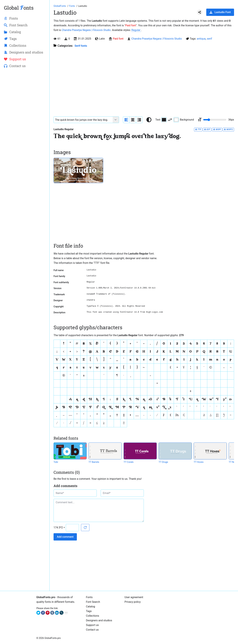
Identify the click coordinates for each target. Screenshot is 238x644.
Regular (136, 30)
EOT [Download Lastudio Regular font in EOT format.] (207, 129)
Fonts (89, 597)
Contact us (92, 630)
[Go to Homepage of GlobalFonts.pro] (60, 6)
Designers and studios (99, 620)
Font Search (93, 602)
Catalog (90, 606)
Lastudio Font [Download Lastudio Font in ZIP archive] (220, 12)
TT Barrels (94, 462)
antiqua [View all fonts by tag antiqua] (201, 39)
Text (161, 120)
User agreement (134, 597)
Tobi (56, 462)
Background (184, 120)
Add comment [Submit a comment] (65, 537)
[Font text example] (83, 120)
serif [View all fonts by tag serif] (209, 39)
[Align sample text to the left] (126, 120)
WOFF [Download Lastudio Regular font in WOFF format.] (217, 129)
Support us (92, 625)
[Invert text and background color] (170, 120)
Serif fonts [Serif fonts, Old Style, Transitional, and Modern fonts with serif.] (81, 46)
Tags (89, 611)
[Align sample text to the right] (139, 120)
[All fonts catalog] (72, 6)
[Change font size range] (215, 120)
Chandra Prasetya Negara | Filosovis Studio (86, 30)
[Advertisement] (25, 124)
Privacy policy (133, 602)
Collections (93, 616)
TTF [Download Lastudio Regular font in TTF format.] (198, 129)
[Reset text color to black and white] (149, 120)
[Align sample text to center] (133, 120)
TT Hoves (199, 462)
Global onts (19, 8)
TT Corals (129, 462)
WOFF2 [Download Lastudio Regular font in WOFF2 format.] (228, 129)
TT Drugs (163, 462)
